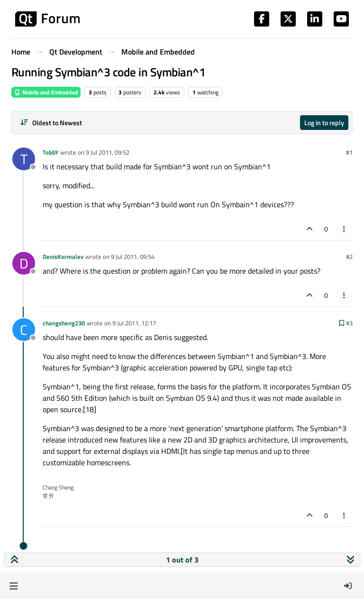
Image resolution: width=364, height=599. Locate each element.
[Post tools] (345, 229)
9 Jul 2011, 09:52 (108, 152)
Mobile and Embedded (46, 92)
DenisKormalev (63, 257)
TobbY (50, 152)
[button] (14, 586)
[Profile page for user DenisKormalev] (24, 263)
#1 (349, 152)
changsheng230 (64, 323)
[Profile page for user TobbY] (24, 159)
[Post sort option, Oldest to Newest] (51, 123)
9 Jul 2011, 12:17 (134, 323)
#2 (349, 257)
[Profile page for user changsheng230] (24, 330)
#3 (349, 323)
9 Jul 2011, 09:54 (133, 257)
